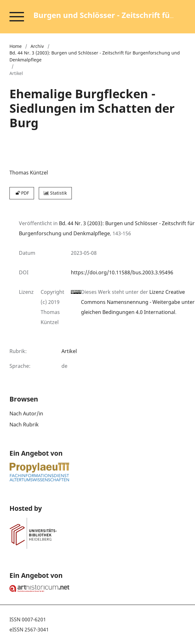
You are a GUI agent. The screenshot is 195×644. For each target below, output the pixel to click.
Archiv (37, 46)
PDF (22, 193)
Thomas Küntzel (29, 173)
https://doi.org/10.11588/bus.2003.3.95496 (122, 272)
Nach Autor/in (26, 413)
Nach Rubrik (24, 425)
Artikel (69, 351)
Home (16, 46)
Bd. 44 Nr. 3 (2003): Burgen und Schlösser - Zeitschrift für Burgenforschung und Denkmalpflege (95, 56)
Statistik (55, 193)
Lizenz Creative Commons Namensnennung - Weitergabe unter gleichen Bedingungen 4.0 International (138, 302)
